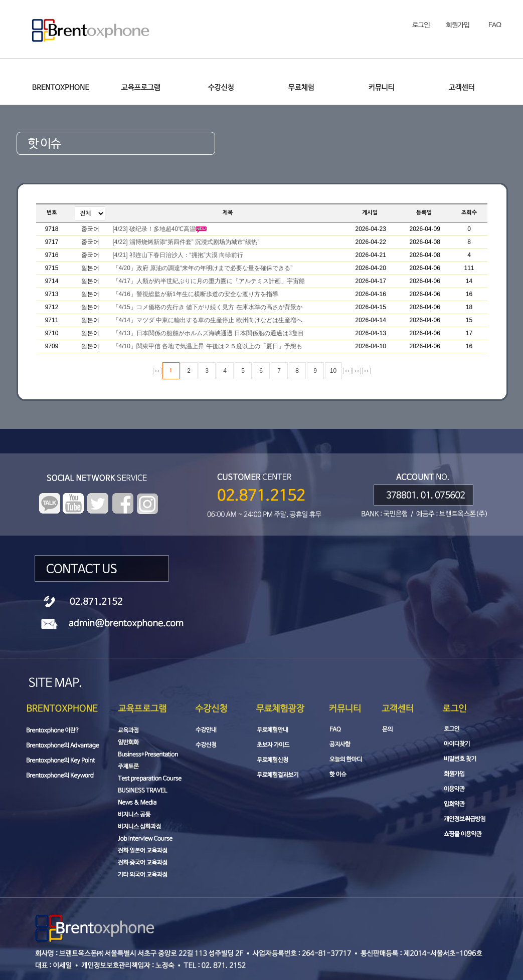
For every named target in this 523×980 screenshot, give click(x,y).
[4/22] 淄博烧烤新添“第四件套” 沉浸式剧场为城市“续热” (186, 242)
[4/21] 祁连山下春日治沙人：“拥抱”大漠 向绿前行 (178, 255)
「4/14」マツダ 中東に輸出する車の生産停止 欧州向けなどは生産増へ (208, 320)
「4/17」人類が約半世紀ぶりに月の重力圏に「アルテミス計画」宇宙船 (209, 281)
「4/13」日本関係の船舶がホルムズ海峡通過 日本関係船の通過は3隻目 (208, 333)
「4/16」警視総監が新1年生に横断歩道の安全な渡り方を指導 (196, 294)
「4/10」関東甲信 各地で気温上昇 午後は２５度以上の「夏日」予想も (208, 346)
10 (333, 371)
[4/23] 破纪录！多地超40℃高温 (160, 229)
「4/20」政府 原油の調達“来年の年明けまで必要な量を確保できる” (203, 268)
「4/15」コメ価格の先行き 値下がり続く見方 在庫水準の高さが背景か (208, 307)
